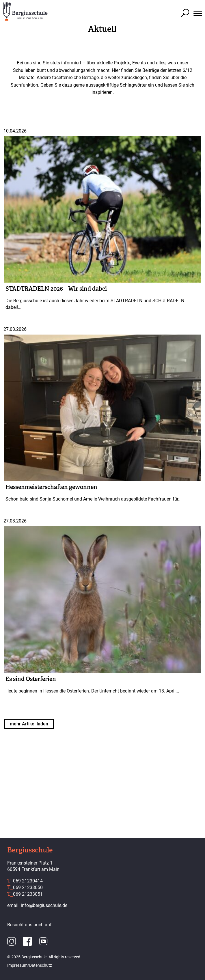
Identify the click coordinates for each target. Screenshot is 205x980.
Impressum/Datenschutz (30, 965)
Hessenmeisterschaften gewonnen (51, 487)
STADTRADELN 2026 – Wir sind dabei (56, 289)
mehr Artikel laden (29, 724)
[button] (198, 7)
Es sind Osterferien (31, 679)
